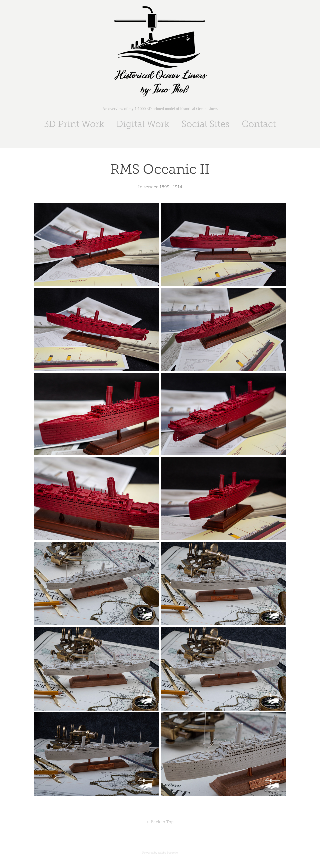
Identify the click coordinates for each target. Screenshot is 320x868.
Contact (259, 124)
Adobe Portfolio (168, 853)
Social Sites (205, 124)
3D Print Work (74, 124)
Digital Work (143, 124)
